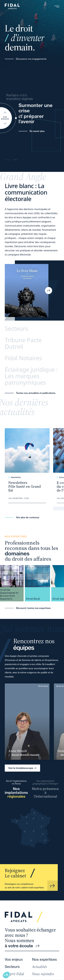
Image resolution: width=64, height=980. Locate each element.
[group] (13, 583)
